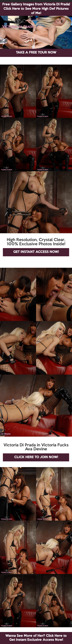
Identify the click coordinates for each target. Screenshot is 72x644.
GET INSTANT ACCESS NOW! (36, 252)
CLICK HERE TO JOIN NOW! (36, 457)
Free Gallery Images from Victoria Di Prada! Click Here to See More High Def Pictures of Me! (36, 9)
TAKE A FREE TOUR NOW (36, 53)
